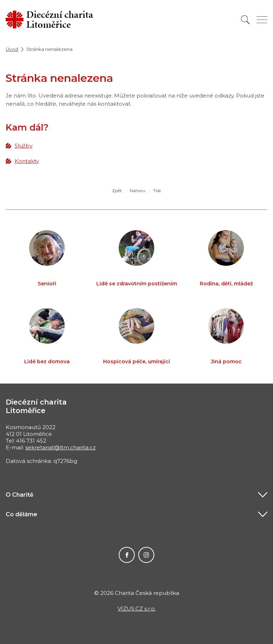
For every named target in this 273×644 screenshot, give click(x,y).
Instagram (146, 555)
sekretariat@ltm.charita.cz (60, 447)
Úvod (12, 49)
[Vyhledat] (245, 20)
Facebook (127, 555)
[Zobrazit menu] (262, 20)
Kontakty (27, 161)
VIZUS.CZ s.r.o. (137, 609)
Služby (23, 146)
